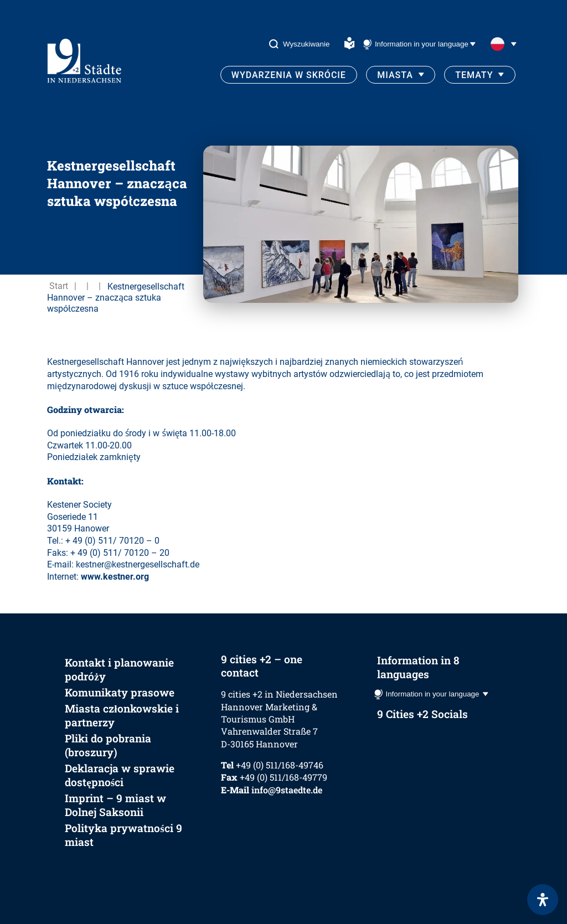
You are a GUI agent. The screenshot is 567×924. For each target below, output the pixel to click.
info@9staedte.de (287, 790)
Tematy (474, 75)
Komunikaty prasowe (120, 692)
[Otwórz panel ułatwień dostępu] (543, 900)
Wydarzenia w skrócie (289, 75)
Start (59, 286)
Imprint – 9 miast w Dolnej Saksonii (115, 805)
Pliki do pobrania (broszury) (108, 745)
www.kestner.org (115, 577)
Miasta (395, 75)
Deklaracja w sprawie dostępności (120, 775)
